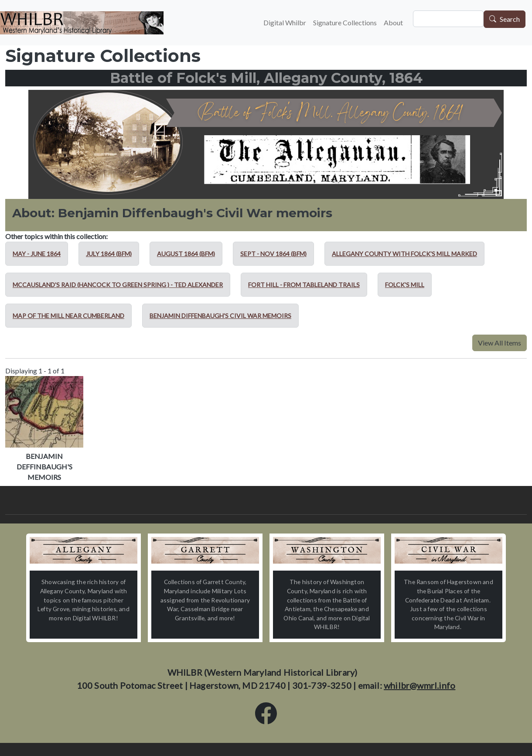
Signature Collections (345, 22)
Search (510, 19)
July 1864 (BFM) (109, 254)
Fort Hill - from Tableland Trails (304, 285)
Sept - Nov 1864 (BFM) (273, 254)
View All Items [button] (500, 343)
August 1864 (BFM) (186, 254)
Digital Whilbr (285, 22)
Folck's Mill (405, 285)
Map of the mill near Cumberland (68, 316)
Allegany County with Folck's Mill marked (404, 254)
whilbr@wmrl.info (419, 685)
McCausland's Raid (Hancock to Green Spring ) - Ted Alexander (118, 285)
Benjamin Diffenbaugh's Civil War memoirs (220, 316)
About (393, 22)
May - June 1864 (37, 254)
